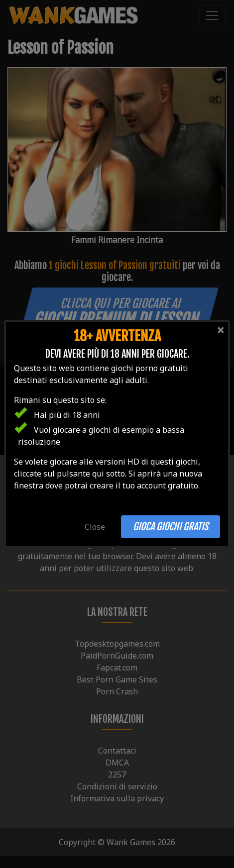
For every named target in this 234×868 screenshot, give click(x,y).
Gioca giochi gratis (171, 527)
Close (95, 527)
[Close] (221, 330)
